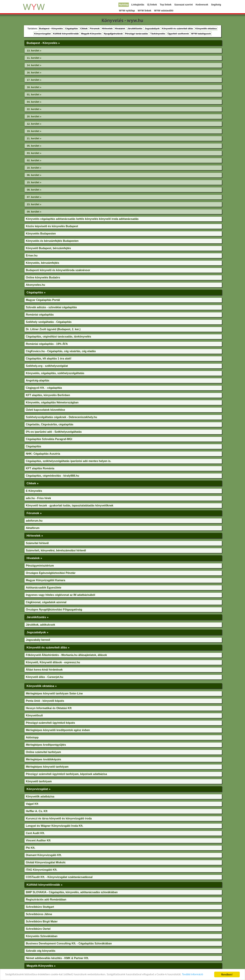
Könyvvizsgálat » (39, 789)
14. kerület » (34, 65)
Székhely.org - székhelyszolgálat (47, 366)
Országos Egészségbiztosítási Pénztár (51, 573)
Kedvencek (202, 5)
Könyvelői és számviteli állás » (48, 647)
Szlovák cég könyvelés (41, 951)
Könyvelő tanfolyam (39, 781)
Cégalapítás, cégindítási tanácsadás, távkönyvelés (58, 337)
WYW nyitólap (127, 11)
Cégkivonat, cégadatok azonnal (46, 602)
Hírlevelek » (35, 536)
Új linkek (152, 5)
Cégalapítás (72, 29)
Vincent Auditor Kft (38, 840)
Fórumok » (34, 513)
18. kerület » (34, 87)
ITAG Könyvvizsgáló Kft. (42, 870)
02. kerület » (34, 160)
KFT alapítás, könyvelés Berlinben (48, 395)
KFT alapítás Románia (40, 468)
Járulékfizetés (135, 29)
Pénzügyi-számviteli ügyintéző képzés (50, 723)
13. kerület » (34, 51)
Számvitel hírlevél (37, 543)
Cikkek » (32, 483)
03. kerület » (34, 153)
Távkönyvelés (158, 34)
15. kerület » (34, 182)
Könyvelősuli (34, 715)
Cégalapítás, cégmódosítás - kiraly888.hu (52, 476)
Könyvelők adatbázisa (40, 797)
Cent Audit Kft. (35, 833)
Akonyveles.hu (35, 285)
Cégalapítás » (36, 292)
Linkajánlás (138, 5)
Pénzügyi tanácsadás (137, 34)
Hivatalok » (34, 558)
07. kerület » (34, 197)
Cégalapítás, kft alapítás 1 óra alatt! (49, 359)
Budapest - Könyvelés (51, 29)
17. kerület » (34, 80)
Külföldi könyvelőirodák (66, 34)
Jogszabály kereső (38, 640)
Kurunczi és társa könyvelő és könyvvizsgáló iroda (59, 818)
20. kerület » (34, 116)
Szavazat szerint (184, 5)
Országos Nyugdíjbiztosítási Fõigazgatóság (54, 610)
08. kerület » (34, 190)
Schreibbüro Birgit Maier (42, 922)
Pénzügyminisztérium (40, 566)
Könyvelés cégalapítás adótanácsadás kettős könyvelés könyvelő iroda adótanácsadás (82, 219)
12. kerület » (34, 124)
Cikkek (84, 29)
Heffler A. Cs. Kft (37, 811)
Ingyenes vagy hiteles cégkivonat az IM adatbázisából (60, 595)
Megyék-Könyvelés (91, 34)
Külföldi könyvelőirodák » (44, 885)
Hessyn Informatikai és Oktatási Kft (49, 708)
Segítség (216, 5)
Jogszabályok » (37, 632)
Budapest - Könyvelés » (43, 43)
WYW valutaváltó (164, 11)
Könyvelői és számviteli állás (178, 29)
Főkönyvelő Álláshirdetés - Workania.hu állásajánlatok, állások (66, 655)
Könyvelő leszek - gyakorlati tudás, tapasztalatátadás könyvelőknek (70, 505)
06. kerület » (34, 175)
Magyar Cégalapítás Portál (43, 300)
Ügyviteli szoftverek (178, 34)
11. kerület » (34, 58)
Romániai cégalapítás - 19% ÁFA (47, 344)
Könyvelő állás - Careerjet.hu (45, 677)
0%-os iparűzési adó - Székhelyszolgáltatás (54, 432)
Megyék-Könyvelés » (41, 966)
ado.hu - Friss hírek (38, 498)
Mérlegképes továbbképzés (43, 759)
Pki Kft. (31, 848)
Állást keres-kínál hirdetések (44, 670)
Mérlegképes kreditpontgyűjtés (46, 745)
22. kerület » (34, 109)
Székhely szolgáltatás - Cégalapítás (49, 322)
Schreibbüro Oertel (38, 929)
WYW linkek (145, 11)
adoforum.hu (34, 521)
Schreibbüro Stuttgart (40, 907)
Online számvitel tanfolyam (43, 752)
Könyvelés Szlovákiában (42, 936)
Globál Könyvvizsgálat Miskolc (46, 862)
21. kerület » (34, 138)
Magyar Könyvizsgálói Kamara (46, 580)
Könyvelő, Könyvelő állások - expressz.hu (53, 662)
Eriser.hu (32, 256)
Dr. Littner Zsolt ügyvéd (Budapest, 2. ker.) (53, 329)
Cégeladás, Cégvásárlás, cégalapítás (50, 424)
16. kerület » (34, 73)
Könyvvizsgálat (42, 34)
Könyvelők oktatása (206, 29)
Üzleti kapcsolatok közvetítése (45, 410)
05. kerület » (34, 146)
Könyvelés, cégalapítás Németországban (52, 402)
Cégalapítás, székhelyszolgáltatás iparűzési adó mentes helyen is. (69, 461)
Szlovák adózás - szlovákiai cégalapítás (51, 307)
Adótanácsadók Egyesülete (44, 588)
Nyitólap (124, 5)
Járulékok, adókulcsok (40, 625)
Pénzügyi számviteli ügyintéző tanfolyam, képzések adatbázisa (66, 774)
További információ (193, 975)
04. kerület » (34, 102)
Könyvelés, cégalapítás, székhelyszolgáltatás (55, 373)
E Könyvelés (34, 491)
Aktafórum (33, 528)
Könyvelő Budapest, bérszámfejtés (48, 248)
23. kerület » (34, 204)
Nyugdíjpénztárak (113, 34)
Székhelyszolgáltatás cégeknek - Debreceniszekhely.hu (62, 417)
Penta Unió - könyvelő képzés (45, 701)
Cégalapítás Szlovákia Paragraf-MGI (49, 439)
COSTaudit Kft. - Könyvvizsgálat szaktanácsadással (59, 877)
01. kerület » (34, 95)
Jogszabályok (152, 29)
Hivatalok (120, 29)
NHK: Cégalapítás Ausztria (43, 454)
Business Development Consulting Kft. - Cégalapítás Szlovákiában (69, 943)
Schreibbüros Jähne (39, 914)
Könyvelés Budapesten (41, 234)
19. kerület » (34, 131)
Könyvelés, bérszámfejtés (43, 263)
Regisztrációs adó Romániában (46, 900)
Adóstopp (32, 737)
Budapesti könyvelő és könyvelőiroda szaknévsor (58, 270)
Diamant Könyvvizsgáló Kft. (44, 855)
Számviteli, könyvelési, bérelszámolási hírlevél (56, 550)
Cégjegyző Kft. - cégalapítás (44, 388)
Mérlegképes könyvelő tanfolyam (47, 767)
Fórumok (95, 29)
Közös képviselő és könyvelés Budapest (52, 226)
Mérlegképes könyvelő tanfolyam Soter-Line (54, 693)
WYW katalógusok (201, 34)
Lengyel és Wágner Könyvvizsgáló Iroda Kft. (55, 826)
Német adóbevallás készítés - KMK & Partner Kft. (57, 958)
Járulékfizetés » (38, 617)
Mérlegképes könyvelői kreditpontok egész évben (58, 730)
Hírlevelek (107, 29)
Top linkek (166, 5)
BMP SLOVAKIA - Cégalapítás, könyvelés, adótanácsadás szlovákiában (72, 892)
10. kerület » (34, 168)
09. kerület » (34, 212)
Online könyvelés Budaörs (43, 277)
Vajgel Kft (32, 804)
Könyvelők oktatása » (42, 686)
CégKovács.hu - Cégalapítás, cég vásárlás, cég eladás (61, 351)
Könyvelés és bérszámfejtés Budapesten (52, 241)
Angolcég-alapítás (38, 381)
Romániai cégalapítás (40, 315)
